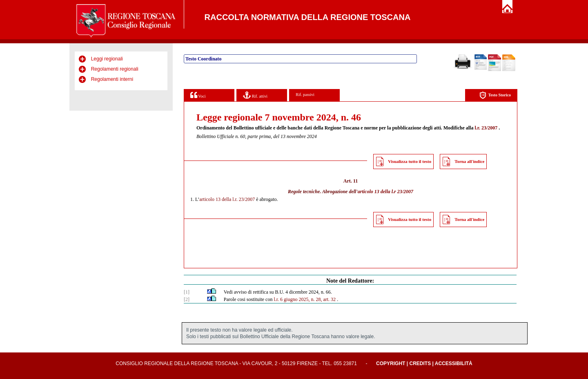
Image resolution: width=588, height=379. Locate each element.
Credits (420, 363)
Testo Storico (495, 95)
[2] (187, 299)
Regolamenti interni (112, 79)
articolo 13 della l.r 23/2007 (385, 192)
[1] (187, 292)
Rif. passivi (305, 95)
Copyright (391, 363)
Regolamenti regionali (115, 69)
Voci (198, 95)
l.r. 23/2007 (486, 128)
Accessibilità (454, 363)
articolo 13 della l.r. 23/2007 (227, 199)
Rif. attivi (255, 95)
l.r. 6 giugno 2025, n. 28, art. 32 (305, 299)
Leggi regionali (107, 59)
